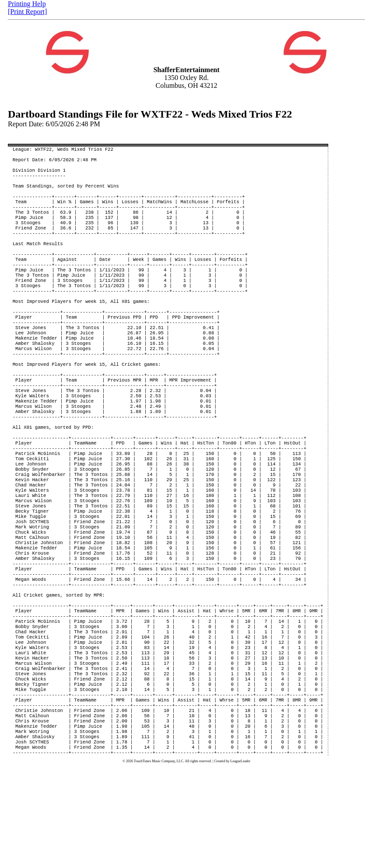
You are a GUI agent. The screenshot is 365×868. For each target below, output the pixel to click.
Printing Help (27, 4)
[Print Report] (27, 12)
